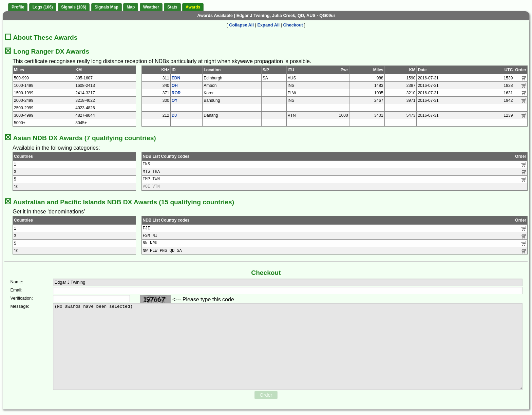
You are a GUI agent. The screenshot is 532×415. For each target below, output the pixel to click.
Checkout (293, 25)
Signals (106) (74, 7)
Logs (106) (43, 7)
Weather (151, 7)
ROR (176, 93)
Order (266, 395)
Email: (17, 290)
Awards (193, 7)
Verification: (22, 298)
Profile (18, 7)
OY (175, 100)
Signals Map (107, 7)
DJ (174, 115)
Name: (17, 282)
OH (175, 86)
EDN (176, 78)
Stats (172, 7)
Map (131, 7)
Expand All (268, 25)
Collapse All (241, 25)
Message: (20, 306)
